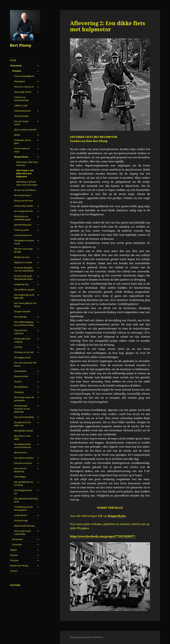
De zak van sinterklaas (25, 190)
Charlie (18, 382)
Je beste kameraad (23, 235)
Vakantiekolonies (22, 111)
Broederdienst (21, 387)
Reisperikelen (21, 157)
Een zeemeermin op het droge (23, 483)
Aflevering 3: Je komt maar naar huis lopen (27, 183)
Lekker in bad (21, 106)
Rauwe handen (21, 116)
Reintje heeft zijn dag (24, 526)
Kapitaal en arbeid (23, 262)
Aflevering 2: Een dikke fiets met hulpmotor (25, 173)
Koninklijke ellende (23, 431)
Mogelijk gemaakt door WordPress (87, 637)
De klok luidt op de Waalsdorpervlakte (23, 278)
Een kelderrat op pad (24, 290)
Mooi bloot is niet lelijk (22, 437)
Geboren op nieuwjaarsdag (21, 99)
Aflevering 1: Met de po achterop (27, 164)
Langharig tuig (21, 284)
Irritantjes (17, 545)
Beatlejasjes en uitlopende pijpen (23, 218)
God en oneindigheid (24, 76)
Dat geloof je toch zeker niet (22, 424)
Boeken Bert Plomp (19, 566)
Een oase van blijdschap (20, 470)
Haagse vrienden (22, 311)
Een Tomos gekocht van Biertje (25, 305)
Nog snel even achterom (21, 332)
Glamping (19, 392)
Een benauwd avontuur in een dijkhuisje (22, 409)
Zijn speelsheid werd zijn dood (26, 500)
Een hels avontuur (23, 463)
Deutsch (14, 555)
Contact (14, 571)
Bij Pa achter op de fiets (25, 130)
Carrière (18, 347)
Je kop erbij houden (23, 206)
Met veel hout (21, 453)
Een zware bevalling (24, 417)
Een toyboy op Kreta (24, 458)
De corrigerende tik (23, 211)
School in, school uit (24, 87)
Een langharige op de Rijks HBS (24, 296)
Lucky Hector (21, 515)
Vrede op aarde (21, 230)
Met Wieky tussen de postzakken (24, 399)
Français (14, 560)
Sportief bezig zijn (23, 225)
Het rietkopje (20, 317)
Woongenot (20, 81)
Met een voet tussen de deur (23, 250)
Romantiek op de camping (22, 340)
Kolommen (17, 539)
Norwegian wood (22, 357)
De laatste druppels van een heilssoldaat (24, 269)
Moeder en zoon (22, 257)
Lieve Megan (20, 477)
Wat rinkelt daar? (23, 195)
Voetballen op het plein (22, 142)
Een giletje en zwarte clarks (24, 242)
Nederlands (16, 66)
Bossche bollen (21, 376)
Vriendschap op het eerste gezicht (23, 508)
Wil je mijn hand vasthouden (22, 533)
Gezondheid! (20, 371)
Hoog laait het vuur (24, 201)
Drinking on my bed (24, 352)
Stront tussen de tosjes (22, 150)
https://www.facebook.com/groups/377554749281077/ (103, 536)
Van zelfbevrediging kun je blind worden (24, 324)
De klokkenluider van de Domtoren (22, 446)
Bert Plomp (21, 45)
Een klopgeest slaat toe (23, 492)
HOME (13, 60)
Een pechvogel (21, 520)
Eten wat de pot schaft (21, 123)
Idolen (17, 135)
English (14, 550)
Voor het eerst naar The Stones (25, 364)
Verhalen (17, 71)
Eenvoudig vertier (23, 92)
